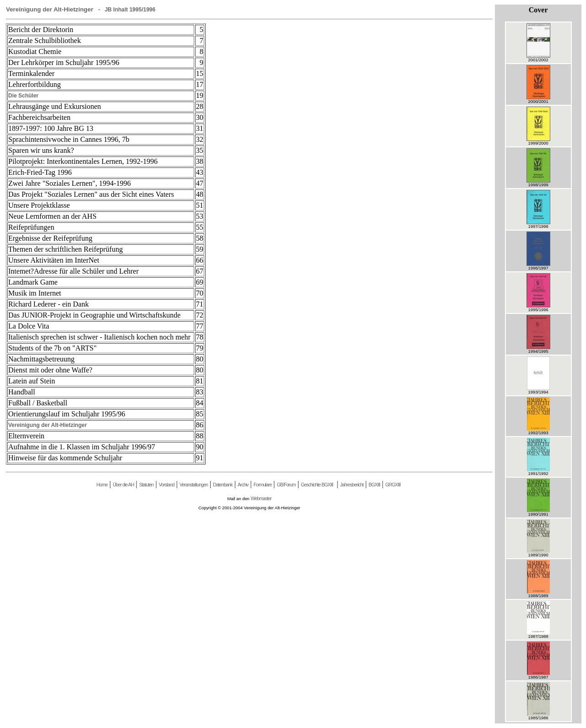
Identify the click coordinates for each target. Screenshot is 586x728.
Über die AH (123, 485)
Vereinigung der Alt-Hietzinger (48, 425)
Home (102, 485)
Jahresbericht (352, 485)
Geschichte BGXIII (317, 485)
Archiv (243, 485)
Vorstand (167, 485)
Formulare (263, 485)
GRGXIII (393, 485)
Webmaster (261, 498)
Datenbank (223, 485)
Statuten (146, 485)
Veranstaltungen (194, 485)
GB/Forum (286, 485)
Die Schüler (23, 96)
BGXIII (374, 485)
